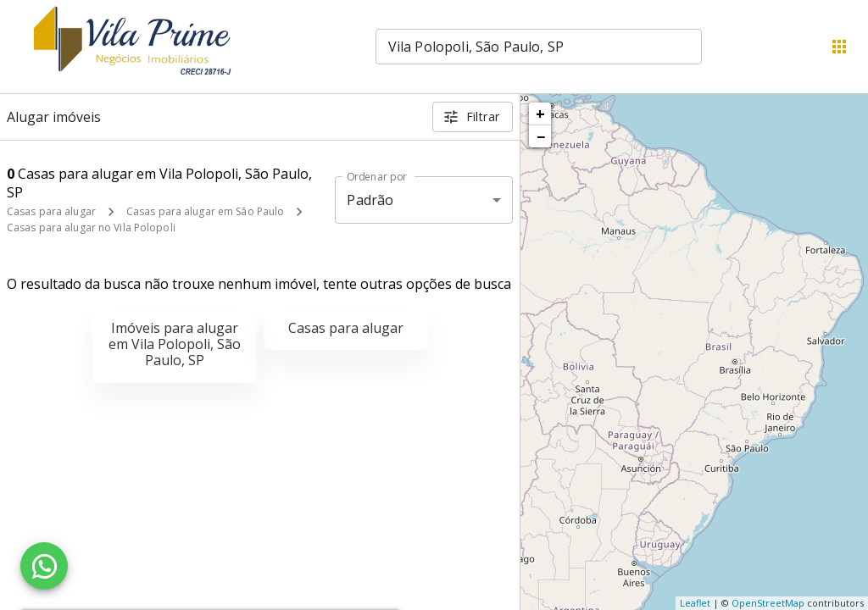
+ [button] (540, 114)
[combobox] (539, 47)
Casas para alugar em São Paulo (205, 211)
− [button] (541, 136)
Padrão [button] (370, 200)
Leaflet (695, 603)
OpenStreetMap (768, 603)
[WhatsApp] (44, 566)
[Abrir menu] (839, 47)
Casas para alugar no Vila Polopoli (91, 227)
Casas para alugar (51, 211)
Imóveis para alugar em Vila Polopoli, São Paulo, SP (175, 344)
